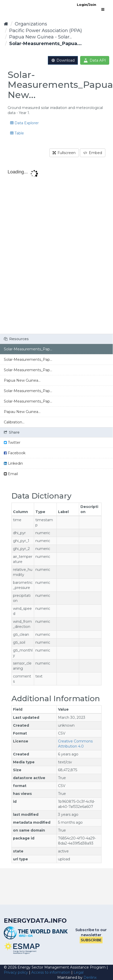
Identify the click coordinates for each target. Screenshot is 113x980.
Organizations (31, 24)
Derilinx (90, 977)
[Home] (6, 24)
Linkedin (13, 463)
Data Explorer (24, 123)
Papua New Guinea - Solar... (40, 37)
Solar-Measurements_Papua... (45, 44)
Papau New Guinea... (22, 412)
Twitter (12, 443)
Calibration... (14, 422)
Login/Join (87, 5)
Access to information (51, 972)
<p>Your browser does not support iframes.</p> (56, 250)
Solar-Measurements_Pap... (28, 349)
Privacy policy (16, 972)
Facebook (15, 453)
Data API (95, 60)
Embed (93, 153)
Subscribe (91, 940)
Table (17, 133)
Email (11, 474)
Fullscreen (64, 153)
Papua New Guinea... (22, 380)
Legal (79, 972)
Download (63, 60)
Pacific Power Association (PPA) (46, 31)
